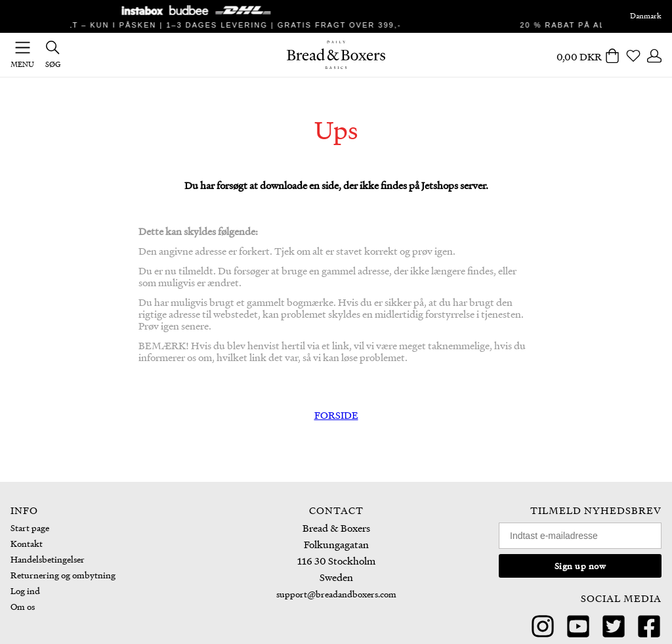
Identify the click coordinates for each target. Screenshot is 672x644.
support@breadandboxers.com (336, 594)
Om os (23, 606)
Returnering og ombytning (63, 575)
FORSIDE (336, 415)
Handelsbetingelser (48, 559)
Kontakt (27, 543)
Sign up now (580, 566)
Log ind (25, 590)
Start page (30, 527)
